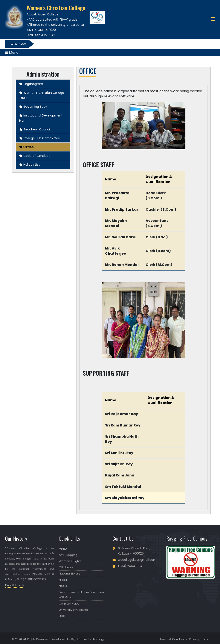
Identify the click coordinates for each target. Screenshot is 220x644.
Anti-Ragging (68, 555)
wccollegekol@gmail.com (137, 560)
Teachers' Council (35, 129)
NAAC (63, 586)
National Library (70, 574)
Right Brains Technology (88, 639)
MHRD (63, 549)
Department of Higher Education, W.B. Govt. (82, 595)
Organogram (31, 84)
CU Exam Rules (69, 604)
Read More (13, 585)
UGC (62, 616)
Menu (12, 52)
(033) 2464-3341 (131, 566)
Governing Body (33, 107)
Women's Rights (70, 561)
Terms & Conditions (173, 639)
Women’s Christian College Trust (42, 95)
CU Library (66, 567)
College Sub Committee (40, 138)
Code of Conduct (34, 156)
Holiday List (29, 165)
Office (26, 147)
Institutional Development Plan (41, 118)
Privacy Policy (199, 639)
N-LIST (63, 580)
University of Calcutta (73, 610)
